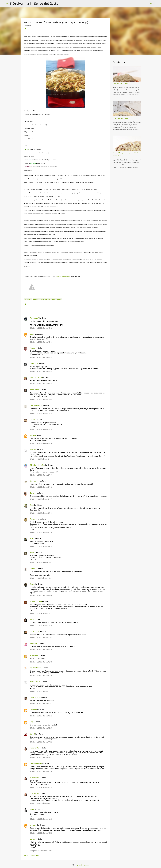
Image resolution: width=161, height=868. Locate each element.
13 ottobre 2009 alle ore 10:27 (41, 613)
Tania (32, 493)
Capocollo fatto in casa (120, 83)
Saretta (33, 553)
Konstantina (35, 390)
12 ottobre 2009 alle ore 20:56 (41, 443)
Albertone (34, 519)
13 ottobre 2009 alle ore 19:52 (41, 716)
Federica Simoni (36, 378)
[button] (25, 29)
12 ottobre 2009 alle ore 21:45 (41, 487)
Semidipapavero (36, 764)
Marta (32, 539)
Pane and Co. (45, 299)
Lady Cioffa (34, 364)
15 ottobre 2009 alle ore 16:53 (41, 819)
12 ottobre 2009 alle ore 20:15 (41, 414)
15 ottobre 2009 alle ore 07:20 (41, 772)
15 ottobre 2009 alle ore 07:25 (41, 803)
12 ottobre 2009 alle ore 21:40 (41, 475)
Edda (32, 505)
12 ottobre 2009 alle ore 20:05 (41, 400)
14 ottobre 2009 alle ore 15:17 (41, 758)
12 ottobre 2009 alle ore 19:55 (41, 358)
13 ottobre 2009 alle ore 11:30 (41, 650)
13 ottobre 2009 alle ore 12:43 (41, 692)
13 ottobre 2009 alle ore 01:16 (41, 533)
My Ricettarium (36, 668)
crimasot (33, 568)
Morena (33, 435)
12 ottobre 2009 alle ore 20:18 (41, 429)
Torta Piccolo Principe (120, 118)
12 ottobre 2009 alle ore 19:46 (41, 342)
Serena (32, 584)
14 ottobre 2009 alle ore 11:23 (41, 742)
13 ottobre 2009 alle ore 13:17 (41, 704)
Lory (32, 722)
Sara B (32, 734)
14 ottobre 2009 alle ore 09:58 (41, 728)
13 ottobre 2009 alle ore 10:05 (41, 562)
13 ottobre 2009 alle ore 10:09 (41, 578)
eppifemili (34, 644)
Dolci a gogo (35, 632)
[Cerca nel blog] (144, 4)
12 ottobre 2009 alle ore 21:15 (41, 459)
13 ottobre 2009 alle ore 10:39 (41, 626)
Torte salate (57, 299)
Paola (32, 619)
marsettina (34, 656)
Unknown (33, 710)
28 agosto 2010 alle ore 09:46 (41, 851)
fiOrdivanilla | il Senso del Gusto (34, 3)
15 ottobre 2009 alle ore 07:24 (41, 787)
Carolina (33, 420)
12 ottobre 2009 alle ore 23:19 (41, 513)
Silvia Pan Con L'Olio (37, 465)
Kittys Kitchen (35, 682)
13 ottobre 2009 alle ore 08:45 (41, 547)
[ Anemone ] (34, 318)
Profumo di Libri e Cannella (63, 277)
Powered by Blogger (80, 865)
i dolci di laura (35, 698)
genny (32, 334)
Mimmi (33, 348)
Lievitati (36, 299)
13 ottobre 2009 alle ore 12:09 (41, 662)
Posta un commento (31, 856)
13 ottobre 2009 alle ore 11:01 (41, 638)
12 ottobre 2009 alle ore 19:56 (41, 384)
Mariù (32, 809)
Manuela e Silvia (36, 602)
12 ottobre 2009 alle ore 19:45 (41, 328)
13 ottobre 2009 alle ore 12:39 (41, 676)
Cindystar (34, 481)
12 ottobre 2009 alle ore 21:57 (41, 499)
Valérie (33, 839)
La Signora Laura (36, 406)
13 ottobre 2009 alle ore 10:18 (41, 596)
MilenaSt (33, 449)
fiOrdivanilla (35, 748)
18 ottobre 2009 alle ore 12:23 (41, 833)
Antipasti (28, 299)
